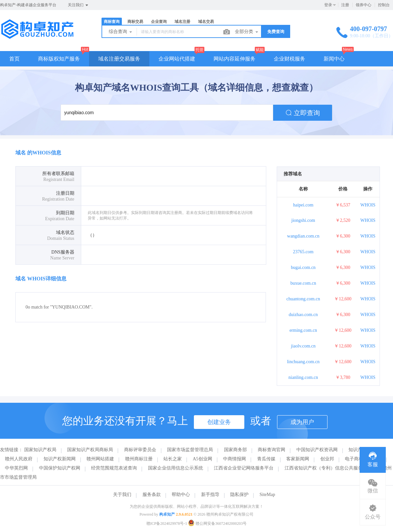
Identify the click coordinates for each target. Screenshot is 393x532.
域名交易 (206, 22)
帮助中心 (181, 495)
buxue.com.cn (303, 283)
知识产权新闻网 (60, 459)
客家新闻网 (298, 459)
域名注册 (182, 22)
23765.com (303, 252)
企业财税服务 (290, 59)
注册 (345, 5)
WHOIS (368, 205)
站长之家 (173, 459)
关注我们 (78, 5)
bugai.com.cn (303, 267)
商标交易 (135, 22)
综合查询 (121, 32)
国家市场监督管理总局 (190, 450)
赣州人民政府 (19, 459)
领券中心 (364, 5)
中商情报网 (234, 459)
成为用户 (302, 422)
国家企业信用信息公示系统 (176, 468)
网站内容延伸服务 (234, 59)
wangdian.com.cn (303, 236)
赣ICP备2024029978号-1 (167, 523)
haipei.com (303, 205)
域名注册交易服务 (119, 59)
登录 (328, 5)
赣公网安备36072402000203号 (217, 523)
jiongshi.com (303, 220)
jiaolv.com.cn (303, 346)
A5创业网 (203, 459)
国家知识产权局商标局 (90, 450)
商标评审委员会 (140, 450)
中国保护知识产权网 (60, 468)
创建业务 (219, 422)
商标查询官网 (271, 450)
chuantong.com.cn (303, 299)
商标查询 (112, 22)
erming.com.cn (303, 330)
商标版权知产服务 (59, 59)
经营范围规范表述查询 (114, 468)
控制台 (384, 5)
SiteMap (267, 495)
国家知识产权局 (40, 450)
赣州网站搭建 (100, 459)
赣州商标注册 (139, 459)
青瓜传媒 (266, 459)
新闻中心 (334, 59)
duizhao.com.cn (303, 315)
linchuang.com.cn (303, 362)
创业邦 (327, 459)
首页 (14, 59)
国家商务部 (235, 450)
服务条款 (152, 495)
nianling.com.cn (303, 377)
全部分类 (247, 32)
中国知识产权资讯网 (317, 450)
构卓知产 (167, 514)
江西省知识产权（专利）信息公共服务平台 (328, 468)
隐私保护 (239, 495)
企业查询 (159, 22)
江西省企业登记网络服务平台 (244, 468)
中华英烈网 (16, 468)
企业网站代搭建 (177, 59)
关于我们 (122, 495)
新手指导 (210, 495)
